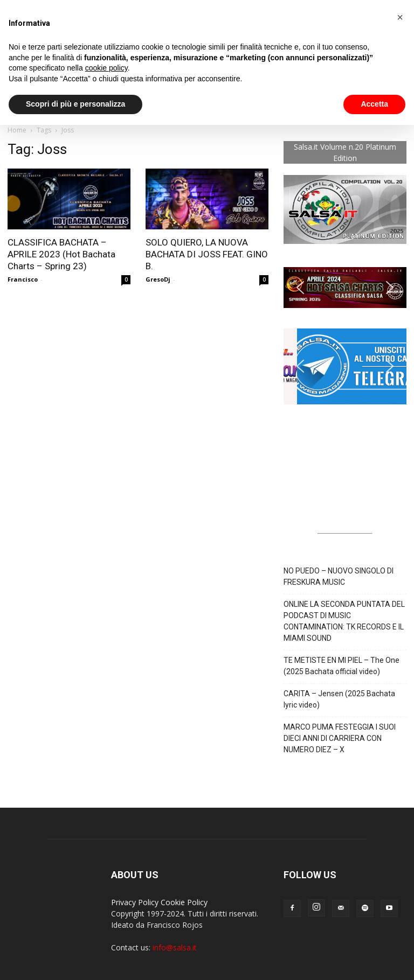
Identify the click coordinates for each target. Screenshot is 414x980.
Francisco (23, 279)
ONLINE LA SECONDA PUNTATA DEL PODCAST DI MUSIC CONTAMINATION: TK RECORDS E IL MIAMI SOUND (344, 621)
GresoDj (158, 279)
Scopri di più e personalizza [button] (75, 104)
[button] (345, 288)
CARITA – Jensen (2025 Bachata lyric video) (339, 699)
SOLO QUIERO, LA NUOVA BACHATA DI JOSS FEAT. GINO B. (207, 254)
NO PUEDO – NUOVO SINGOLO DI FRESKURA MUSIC (339, 576)
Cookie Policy (184, 902)
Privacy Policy (135, 902)
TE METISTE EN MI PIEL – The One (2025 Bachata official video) (341, 666)
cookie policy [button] (106, 68)
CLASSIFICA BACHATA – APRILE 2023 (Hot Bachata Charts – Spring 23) (61, 254)
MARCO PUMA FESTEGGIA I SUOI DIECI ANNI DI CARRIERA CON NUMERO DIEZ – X (340, 738)
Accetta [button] (374, 104)
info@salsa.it (175, 947)
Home (17, 130)
